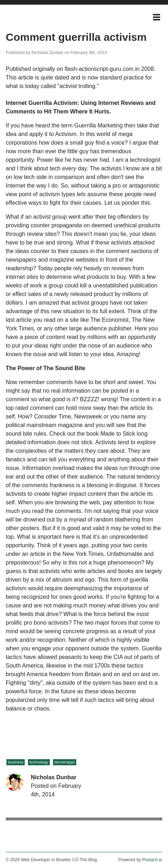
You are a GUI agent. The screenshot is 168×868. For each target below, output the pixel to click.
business (16, 762)
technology (39, 762)
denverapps (65, 762)
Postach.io (152, 860)
